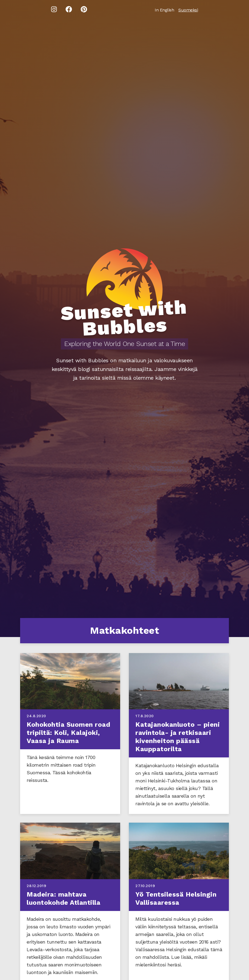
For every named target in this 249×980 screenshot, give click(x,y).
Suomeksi (188, 10)
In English (164, 10)
